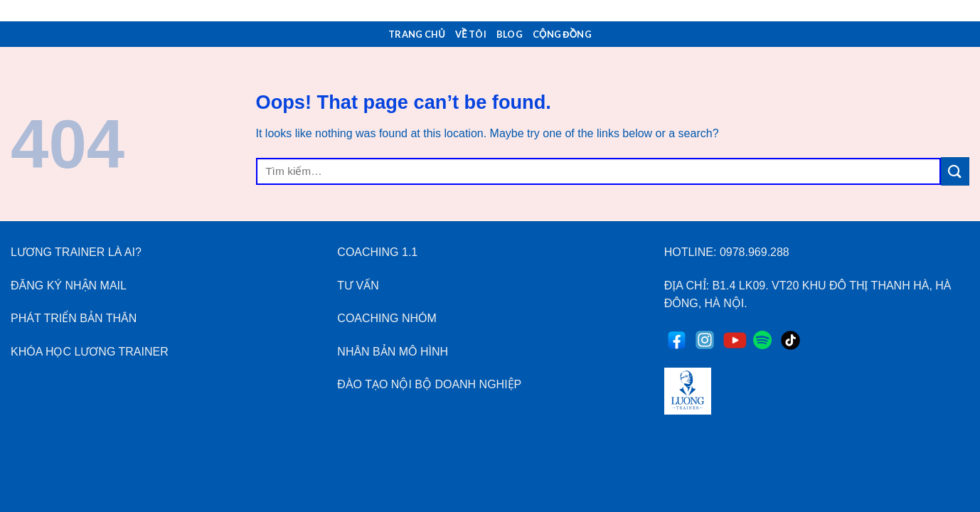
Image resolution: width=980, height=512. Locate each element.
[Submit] (955, 171)
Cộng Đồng (562, 34)
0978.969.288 (755, 252)
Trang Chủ (417, 34)
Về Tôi (471, 34)
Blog (510, 34)
